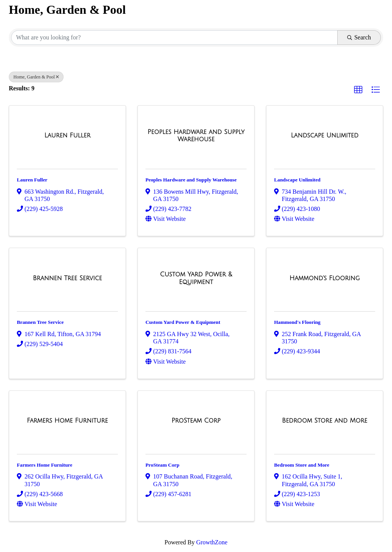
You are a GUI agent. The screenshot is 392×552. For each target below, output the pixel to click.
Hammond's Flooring (297, 322)
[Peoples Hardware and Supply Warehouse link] (196, 136)
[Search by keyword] (174, 38)
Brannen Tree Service (40, 322)
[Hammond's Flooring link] (325, 278)
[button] (358, 90)
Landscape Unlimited (297, 180)
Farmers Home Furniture (45, 465)
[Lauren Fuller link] (67, 136)
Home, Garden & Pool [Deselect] (36, 77)
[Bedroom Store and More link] (325, 421)
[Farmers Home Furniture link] (67, 421)
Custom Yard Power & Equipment (183, 322)
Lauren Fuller (32, 180)
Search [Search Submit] (359, 37)
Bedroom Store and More (302, 465)
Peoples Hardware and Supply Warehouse (191, 180)
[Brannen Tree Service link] (68, 278)
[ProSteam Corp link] (196, 421)
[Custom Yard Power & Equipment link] (196, 278)
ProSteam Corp (163, 465)
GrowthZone (212, 542)
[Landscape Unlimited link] (325, 136)
